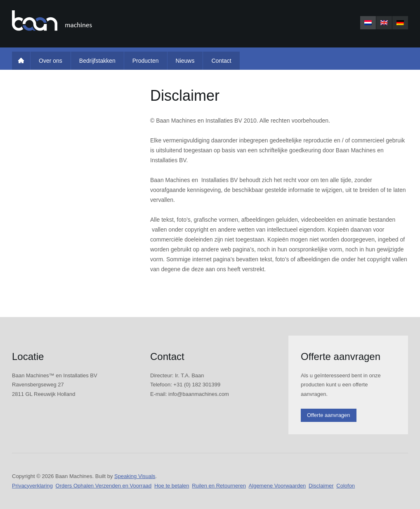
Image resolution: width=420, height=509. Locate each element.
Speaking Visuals (135, 476)
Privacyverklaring (32, 486)
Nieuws (185, 61)
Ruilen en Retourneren (219, 486)
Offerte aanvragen (329, 415)
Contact (221, 61)
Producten (146, 61)
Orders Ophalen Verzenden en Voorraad (104, 486)
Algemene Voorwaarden (277, 486)
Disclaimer (321, 486)
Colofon (346, 486)
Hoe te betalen (172, 486)
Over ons (51, 61)
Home (21, 61)
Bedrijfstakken (97, 61)
